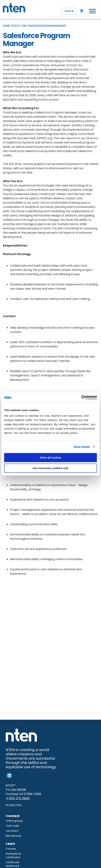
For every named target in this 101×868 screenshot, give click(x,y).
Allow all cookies (51, 458)
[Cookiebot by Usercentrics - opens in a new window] (81, 398)
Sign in (69, 11)
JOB (23, 25)
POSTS (15, 25)
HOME (6, 25)
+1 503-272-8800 (18, 798)
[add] (9, 776)
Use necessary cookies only (50, 468)
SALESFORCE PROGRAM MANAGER (47, 25)
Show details (82, 447)
